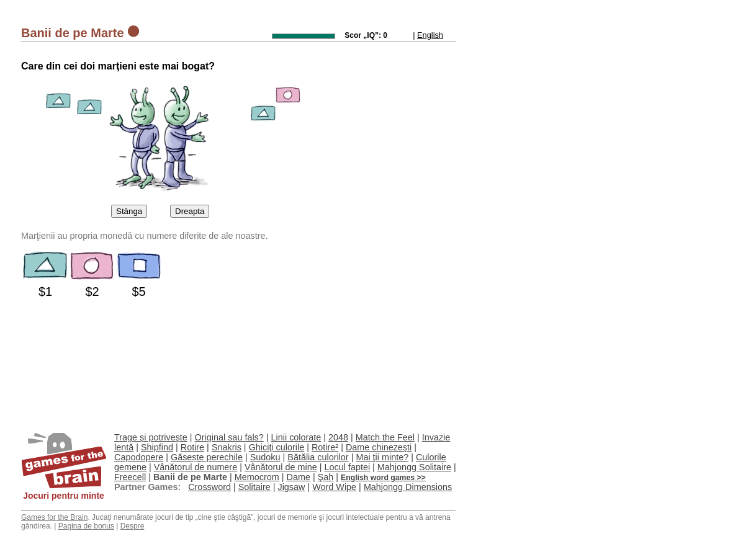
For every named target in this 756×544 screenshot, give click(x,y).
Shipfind (157, 447)
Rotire (192, 447)
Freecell (130, 477)
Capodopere (139, 457)
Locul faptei (347, 467)
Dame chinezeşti (379, 447)
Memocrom (257, 477)
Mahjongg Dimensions (408, 487)
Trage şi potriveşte (151, 437)
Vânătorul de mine (281, 467)
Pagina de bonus (86, 526)
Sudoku (265, 457)
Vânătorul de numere (196, 467)
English (430, 35)
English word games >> (383, 478)
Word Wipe (334, 487)
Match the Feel (385, 437)
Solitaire (254, 487)
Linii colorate (296, 437)
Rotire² (325, 447)
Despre (133, 526)
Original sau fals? (229, 437)
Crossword (209, 487)
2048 (338, 437)
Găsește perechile (207, 457)
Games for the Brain (54, 517)
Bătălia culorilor (318, 457)
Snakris (227, 447)
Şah (326, 477)
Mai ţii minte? (382, 457)
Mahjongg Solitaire (414, 467)
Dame (299, 477)
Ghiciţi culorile (277, 447)
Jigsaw (291, 487)
